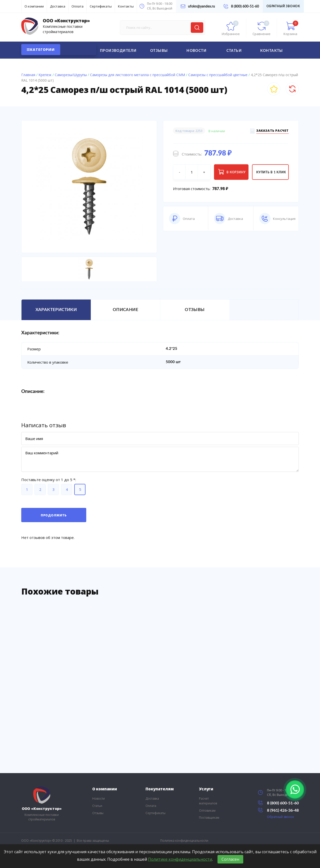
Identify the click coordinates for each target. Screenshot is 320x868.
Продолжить (54, 515)
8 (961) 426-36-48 (278, 810)
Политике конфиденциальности (180, 859)
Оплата (77, 6)
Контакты (126, 6)
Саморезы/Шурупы (71, 75)
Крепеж (45, 75)
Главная (28, 75)
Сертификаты (101, 6)
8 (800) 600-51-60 (241, 6)
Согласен (230, 859)
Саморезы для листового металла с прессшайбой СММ (137, 75)
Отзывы (159, 51)
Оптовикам (207, 811)
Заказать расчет (272, 131)
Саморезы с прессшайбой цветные (218, 75)
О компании (34, 6)
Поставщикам (209, 818)
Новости (196, 51)
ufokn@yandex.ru (198, 6)
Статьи (234, 51)
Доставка (58, 6)
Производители (118, 51)
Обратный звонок (283, 6)
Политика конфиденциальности (184, 841)
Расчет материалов (208, 801)
